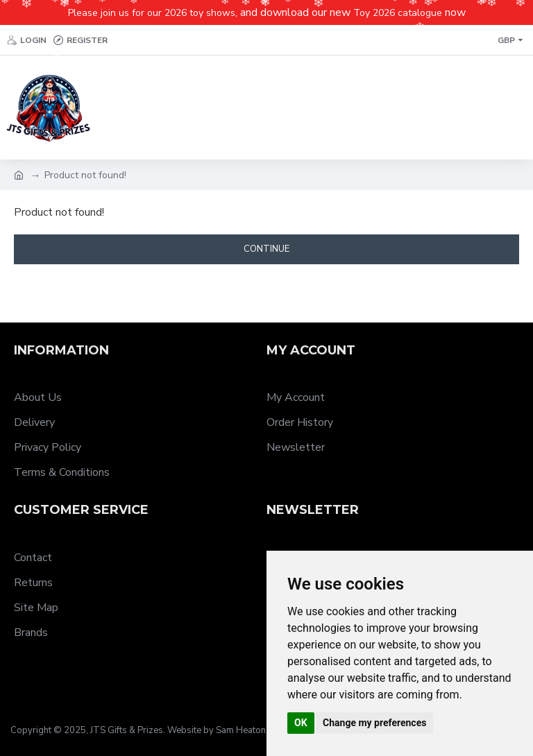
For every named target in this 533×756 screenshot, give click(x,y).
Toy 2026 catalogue (398, 13)
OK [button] (301, 723)
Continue (266, 249)
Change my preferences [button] (374, 723)
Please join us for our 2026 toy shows (152, 13)
